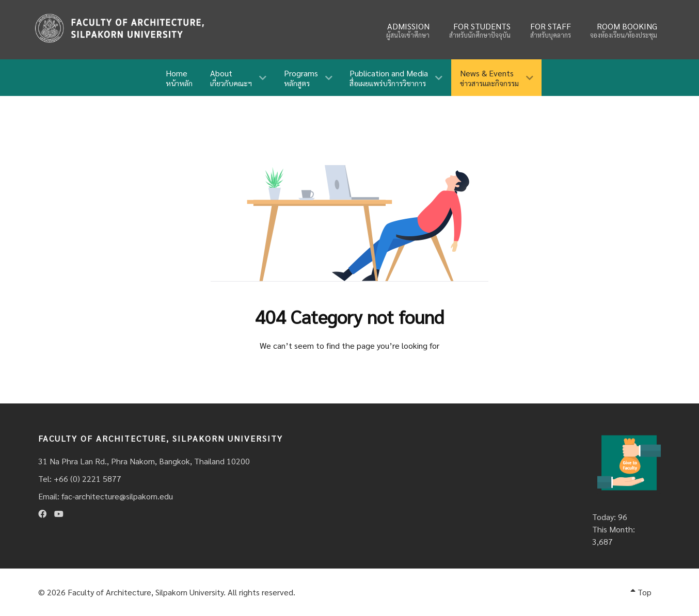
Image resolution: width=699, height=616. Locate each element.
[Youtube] (59, 514)
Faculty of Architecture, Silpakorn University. (147, 592)
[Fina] (119, 28)
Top (641, 592)
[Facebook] (42, 514)
